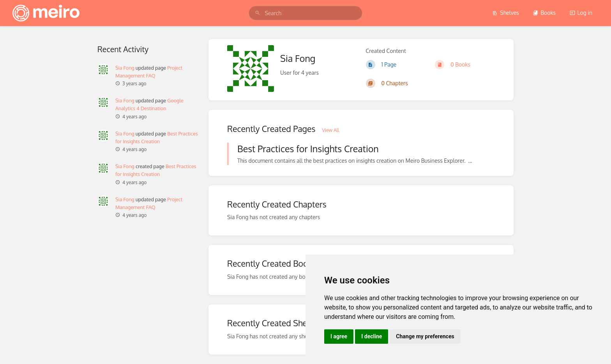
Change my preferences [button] (425, 336)
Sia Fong (125, 68)
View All (331, 130)
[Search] (258, 13)
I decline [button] (372, 336)
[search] (305, 13)
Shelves (506, 13)
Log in (581, 13)
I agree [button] (339, 336)
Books (544, 13)
